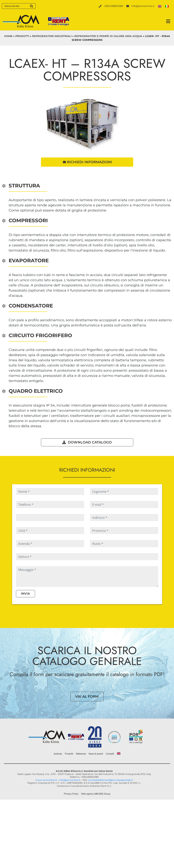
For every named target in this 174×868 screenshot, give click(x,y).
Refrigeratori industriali (52, 36)
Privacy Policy (71, 794)
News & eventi (96, 754)
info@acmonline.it (70, 780)
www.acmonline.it (46, 780)
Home (8, 36)
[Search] (32, 6)
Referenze (81, 754)
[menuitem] (160, 6)
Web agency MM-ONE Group (96, 794)
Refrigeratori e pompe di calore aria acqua (108, 36)
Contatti (110, 754)
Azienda (58, 754)
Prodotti (22, 36)
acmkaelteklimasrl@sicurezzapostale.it (111, 780)
